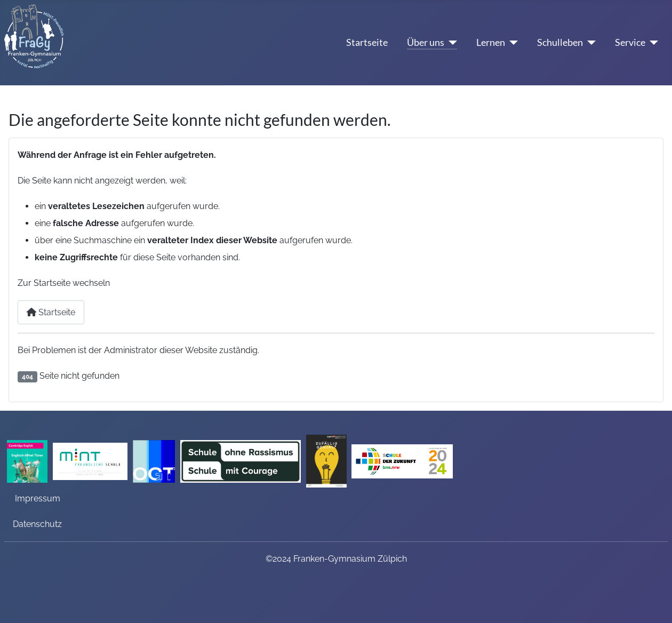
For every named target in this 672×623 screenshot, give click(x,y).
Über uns (426, 42)
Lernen (491, 42)
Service (630, 42)
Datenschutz (37, 524)
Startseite (367, 42)
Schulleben (560, 42)
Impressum (38, 498)
